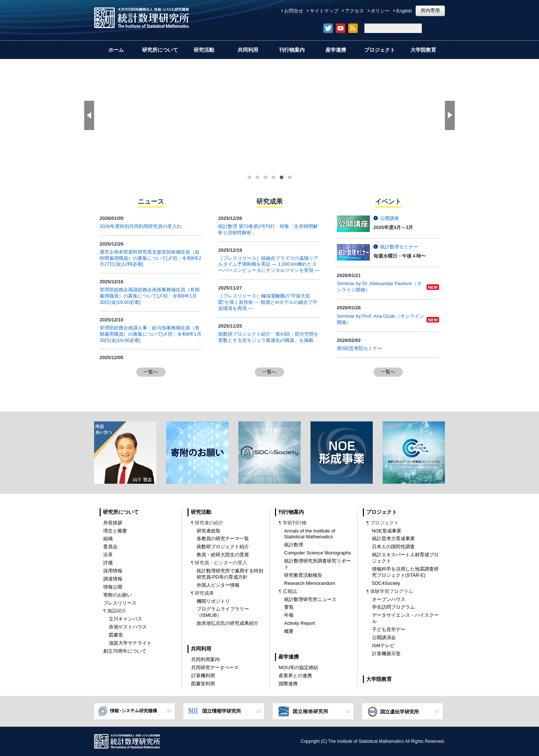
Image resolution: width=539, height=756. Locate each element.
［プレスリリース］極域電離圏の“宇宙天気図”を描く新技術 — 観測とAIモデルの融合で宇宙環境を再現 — (268, 302)
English (404, 11)
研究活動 (204, 50)
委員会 (110, 547)
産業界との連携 (295, 676)
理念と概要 (115, 531)
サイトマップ (324, 11)
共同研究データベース (215, 668)
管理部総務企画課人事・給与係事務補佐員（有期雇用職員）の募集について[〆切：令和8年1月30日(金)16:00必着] (150, 334)
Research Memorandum (310, 583)
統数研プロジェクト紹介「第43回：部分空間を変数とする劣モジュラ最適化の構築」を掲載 (268, 337)
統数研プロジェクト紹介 (223, 547)
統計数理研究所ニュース (310, 599)
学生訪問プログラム (393, 607)
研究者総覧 (209, 531)
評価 (108, 563)
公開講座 (390, 218)
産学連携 (336, 50)
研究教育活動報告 (303, 575)
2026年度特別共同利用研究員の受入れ (141, 226)
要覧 (289, 607)
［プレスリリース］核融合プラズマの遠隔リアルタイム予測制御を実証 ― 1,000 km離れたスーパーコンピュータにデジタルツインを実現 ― (269, 264)
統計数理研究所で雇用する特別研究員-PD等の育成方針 (230, 574)
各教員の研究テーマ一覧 (223, 539)
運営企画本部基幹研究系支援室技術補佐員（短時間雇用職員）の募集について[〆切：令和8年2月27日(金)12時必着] (150, 258)
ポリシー (380, 11)
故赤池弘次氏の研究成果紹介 (228, 623)
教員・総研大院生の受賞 (223, 555)
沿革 (108, 555)
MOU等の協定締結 (298, 668)
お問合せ (294, 11)
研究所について (160, 50)
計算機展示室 (386, 654)
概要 (289, 631)
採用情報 (113, 571)
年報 (289, 615)
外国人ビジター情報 (218, 585)
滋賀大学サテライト (130, 643)
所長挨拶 (113, 523)
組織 (108, 539)
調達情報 (113, 579)
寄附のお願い (118, 595)
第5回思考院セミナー (360, 348)
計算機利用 (203, 676)
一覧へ (151, 372)
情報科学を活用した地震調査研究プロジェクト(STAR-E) (405, 572)
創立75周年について (125, 651)
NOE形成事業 (387, 531)
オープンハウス (389, 599)
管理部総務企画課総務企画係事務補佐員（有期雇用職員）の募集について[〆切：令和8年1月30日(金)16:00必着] (150, 296)
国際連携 (288, 684)
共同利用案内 (205, 659)
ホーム (116, 50)
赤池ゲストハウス (128, 627)
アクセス (354, 11)
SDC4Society (386, 583)
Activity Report (300, 623)
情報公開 (113, 587)
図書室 (116, 635)
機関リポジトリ (213, 601)
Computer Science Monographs (318, 553)
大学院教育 (423, 50)
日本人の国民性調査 (393, 547)
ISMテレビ (383, 646)
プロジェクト (380, 50)
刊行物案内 (292, 50)
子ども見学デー (389, 629)
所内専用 (430, 10)
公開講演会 (384, 637)
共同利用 (248, 50)
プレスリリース (120, 603)
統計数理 (294, 545)
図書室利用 (203, 684)
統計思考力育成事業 (393, 539)
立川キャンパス (125, 619)
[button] (89, 115)
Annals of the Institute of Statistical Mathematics (310, 534)
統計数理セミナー (399, 247)
